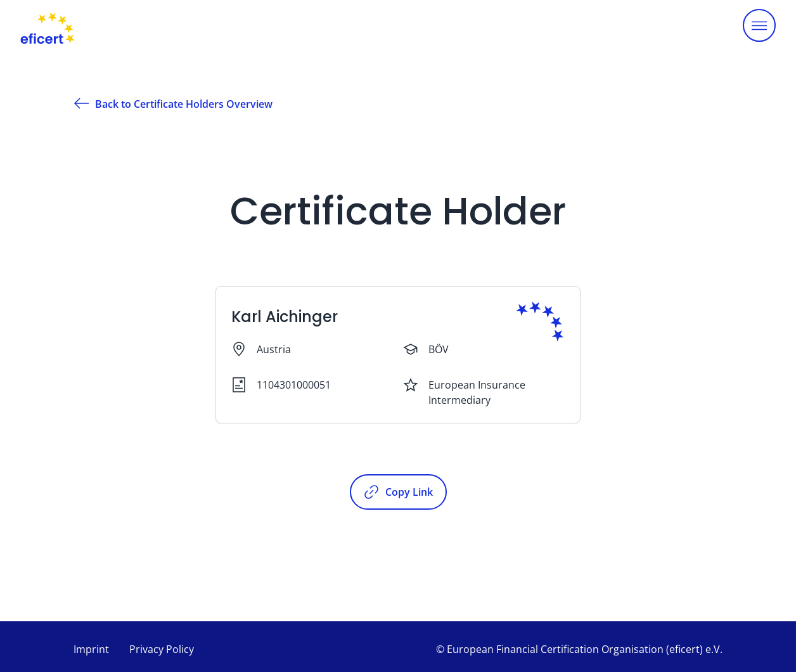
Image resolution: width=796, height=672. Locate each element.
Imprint (91, 649)
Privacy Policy (162, 649)
